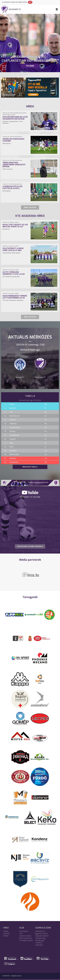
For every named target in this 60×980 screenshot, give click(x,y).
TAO (21, 934)
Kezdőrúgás (40, 940)
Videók (6, 931)
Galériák (6, 934)
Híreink (6, 936)
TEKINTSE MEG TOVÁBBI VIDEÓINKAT (30, 546)
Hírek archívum (30, 207)
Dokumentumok (26, 938)
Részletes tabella (30, 467)
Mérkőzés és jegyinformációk (42, 932)
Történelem (24, 931)
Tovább (30, 66)
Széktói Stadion (25, 936)
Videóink (39, 943)
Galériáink (39, 945)
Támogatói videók (26, 940)
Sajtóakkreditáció (42, 936)
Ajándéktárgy (41, 938)
